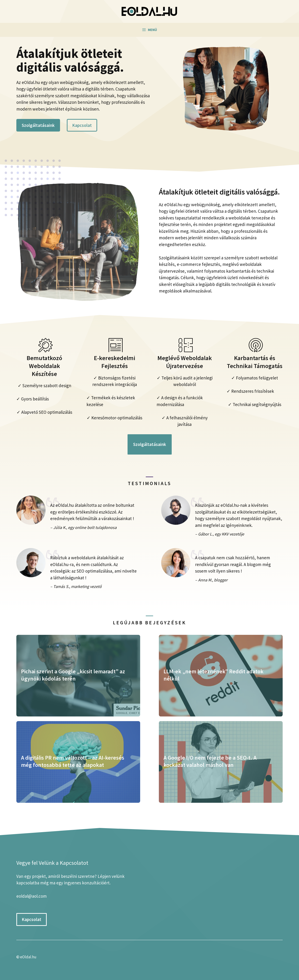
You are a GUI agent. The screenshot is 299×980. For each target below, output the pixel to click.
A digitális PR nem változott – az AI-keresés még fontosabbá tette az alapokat (73, 761)
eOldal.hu (28, 957)
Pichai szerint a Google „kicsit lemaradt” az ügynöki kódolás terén (73, 675)
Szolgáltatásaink (38, 125)
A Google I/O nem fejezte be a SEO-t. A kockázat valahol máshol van (210, 761)
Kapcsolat (82, 125)
